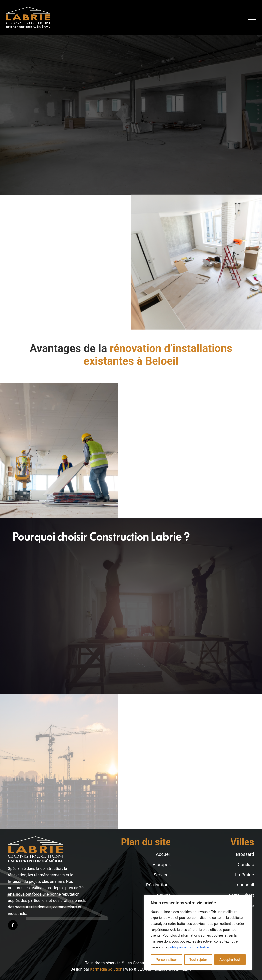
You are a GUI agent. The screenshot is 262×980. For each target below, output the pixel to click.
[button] (252, 17)
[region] (198, 932)
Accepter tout (230, 960)
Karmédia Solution (106, 969)
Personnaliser (166, 960)
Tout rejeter (198, 960)
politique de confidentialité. (189, 947)
